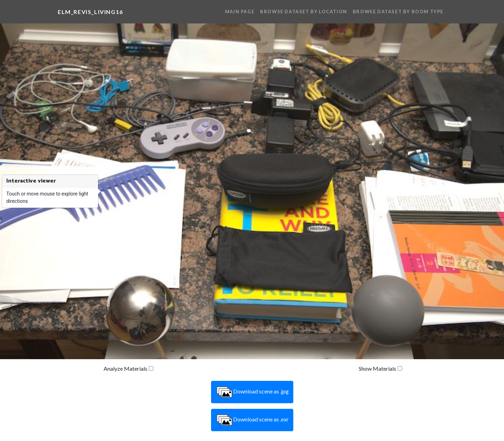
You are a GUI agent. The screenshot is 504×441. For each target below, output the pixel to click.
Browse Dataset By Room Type (398, 12)
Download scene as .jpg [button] (252, 392)
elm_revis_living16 (90, 12)
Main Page (240, 12)
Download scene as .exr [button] (252, 420)
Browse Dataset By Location (304, 12)
